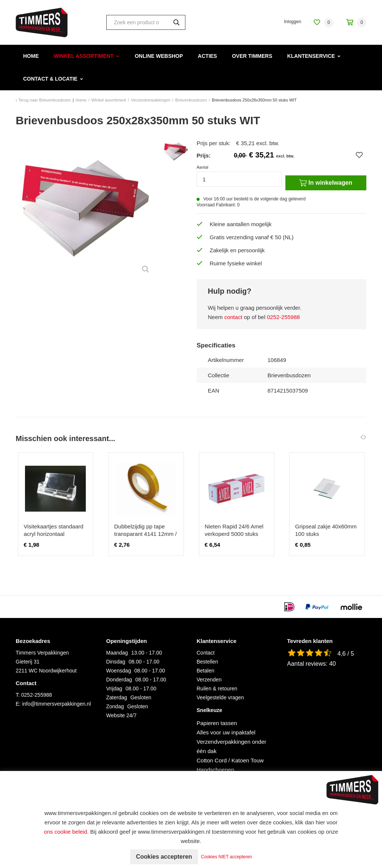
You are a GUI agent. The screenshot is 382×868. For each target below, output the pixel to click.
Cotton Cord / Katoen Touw (230, 760)
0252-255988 (283, 317)
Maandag (117, 653)
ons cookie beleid (66, 832)
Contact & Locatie (50, 79)
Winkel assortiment (84, 56)
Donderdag (119, 680)
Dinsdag (116, 662)
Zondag (115, 706)
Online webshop (159, 56)
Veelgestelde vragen (220, 697)
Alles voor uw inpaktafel (226, 732)
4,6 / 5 (346, 654)
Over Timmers (252, 56)
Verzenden (209, 680)
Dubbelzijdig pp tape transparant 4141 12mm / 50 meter (145, 534)
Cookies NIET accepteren (227, 857)
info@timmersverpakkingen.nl (57, 704)
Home (31, 56)
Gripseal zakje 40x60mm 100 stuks (326, 530)
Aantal (202, 167)
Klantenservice (311, 56)
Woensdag (119, 671)
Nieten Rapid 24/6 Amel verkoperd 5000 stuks (234, 530)
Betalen (205, 671)
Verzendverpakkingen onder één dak (231, 746)
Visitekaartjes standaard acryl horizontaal (54, 530)
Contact (206, 653)
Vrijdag (114, 689)
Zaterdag (117, 697)
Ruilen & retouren (217, 689)
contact (233, 317)
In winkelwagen (326, 183)
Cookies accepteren (164, 857)
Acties (207, 56)
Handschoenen (215, 770)
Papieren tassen (217, 723)
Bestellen (207, 662)
